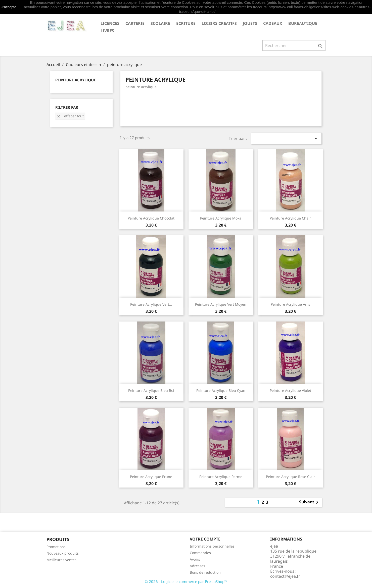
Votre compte (205, 539)
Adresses (197, 566)
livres (107, 31)
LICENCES (110, 23)
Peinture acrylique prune (151, 477)
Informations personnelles (212, 546)
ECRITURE (186, 23)
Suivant (310, 502)
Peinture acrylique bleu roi (151, 390)
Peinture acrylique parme (221, 477)
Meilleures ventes (61, 560)
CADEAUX (273, 23)
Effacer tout (70, 116)
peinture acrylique (76, 80)
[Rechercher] (294, 45)
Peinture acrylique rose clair (290, 477)
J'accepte (9, 7)
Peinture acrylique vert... (151, 304)
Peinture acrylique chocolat (151, 218)
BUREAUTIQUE (303, 23)
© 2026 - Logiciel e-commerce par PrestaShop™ (186, 581)
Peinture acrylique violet (290, 390)
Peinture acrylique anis (290, 304)
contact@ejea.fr (285, 576)
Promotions (56, 547)
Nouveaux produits (63, 553)
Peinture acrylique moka (221, 218)
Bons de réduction (205, 572)
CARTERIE (135, 23)
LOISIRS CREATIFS (219, 23)
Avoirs (195, 559)
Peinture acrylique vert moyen (221, 304)
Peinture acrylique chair (290, 218)
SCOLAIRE (160, 23)
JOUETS (250, 23)
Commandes (200, 553)
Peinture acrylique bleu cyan (221, 390)
